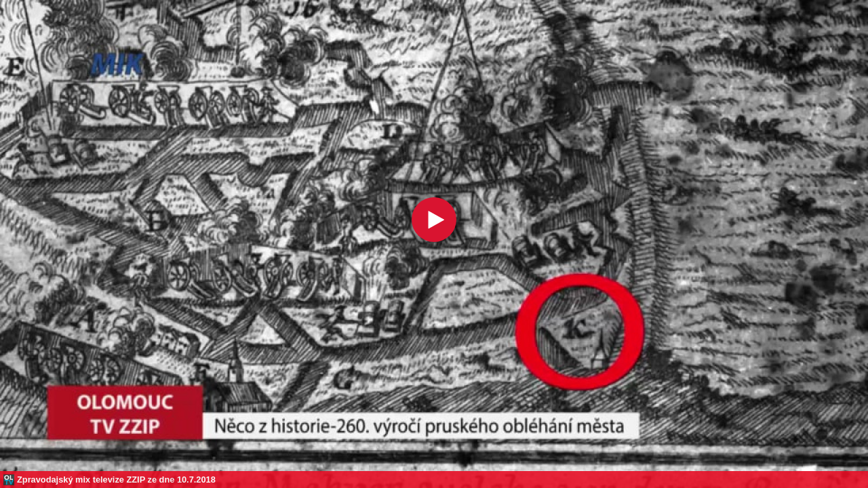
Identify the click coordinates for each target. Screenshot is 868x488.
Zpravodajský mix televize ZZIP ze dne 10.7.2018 (116, 480)
